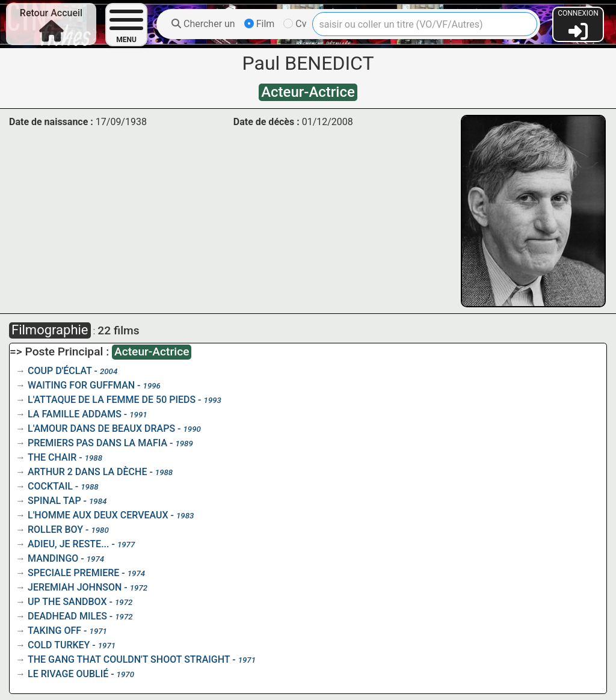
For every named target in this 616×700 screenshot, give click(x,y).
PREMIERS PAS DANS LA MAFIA (97, 443)
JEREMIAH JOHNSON (75, 587)
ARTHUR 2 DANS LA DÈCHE (87, 472)
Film (260, 24)
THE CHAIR (52, 457)
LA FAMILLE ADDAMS (75, 414)
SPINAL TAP (54, 501)
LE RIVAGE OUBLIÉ (68, 674)
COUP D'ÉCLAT (60, 371)
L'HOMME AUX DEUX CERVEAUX (98, 515)
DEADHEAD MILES (67, 616)
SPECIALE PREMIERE (73, 573)
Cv (295, 24)
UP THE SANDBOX (67, 602)
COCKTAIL (50, 486)
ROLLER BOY (55, 530)
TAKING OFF (54, 631)
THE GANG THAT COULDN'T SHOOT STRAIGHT (129, 659)
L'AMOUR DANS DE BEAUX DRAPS (101, 428)
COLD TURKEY (59, 645)
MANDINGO (53, 558)
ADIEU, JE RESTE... (68, 544)
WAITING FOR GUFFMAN (81, 385)
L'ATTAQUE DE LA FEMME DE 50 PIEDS (112, 400)
